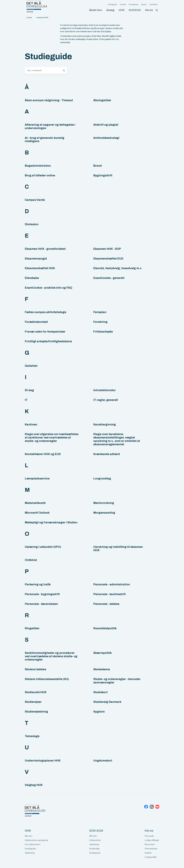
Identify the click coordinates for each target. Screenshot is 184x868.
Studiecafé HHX (42, 17)
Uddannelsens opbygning (36, 840)
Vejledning (30, 853)
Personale (149, 836)
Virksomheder (151, 849)
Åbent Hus (96, 10)
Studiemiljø (94, 849)
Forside (29, 17)
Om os (149, 10)
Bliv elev (29, 836)
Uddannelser (95, 840)
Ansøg (110, 10)
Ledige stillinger (152, 840)
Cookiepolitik (151, 857)
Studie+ (144, 4)
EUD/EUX (135, 10)
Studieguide (112, 4)
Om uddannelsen (33, 844)
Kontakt (123, 4)
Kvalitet (148, 853)
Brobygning (133, 4)
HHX (122, 10)
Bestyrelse (150, 844)
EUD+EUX (96, 831)
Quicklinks (153, 4)
